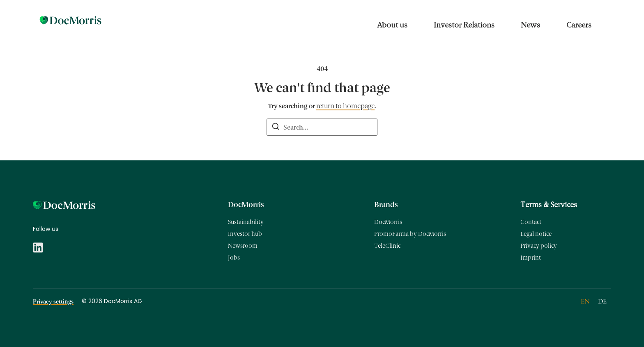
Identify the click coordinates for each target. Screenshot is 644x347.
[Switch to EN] (585, 301)
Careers (579, 25)
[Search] (276, 128)
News (530, 25)
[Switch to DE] (602, 301)
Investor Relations (464, 25)
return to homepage (345, 106)
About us (392, 25)
